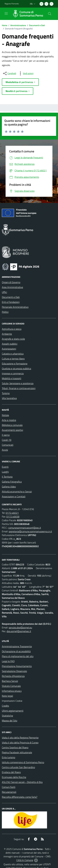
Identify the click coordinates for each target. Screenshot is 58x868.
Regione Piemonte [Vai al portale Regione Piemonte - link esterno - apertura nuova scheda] (12, 4)
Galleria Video (9, 487)
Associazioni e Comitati (14, 496)
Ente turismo (9, 757)
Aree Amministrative (12, 287)
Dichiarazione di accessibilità (16, 651)
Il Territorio (7, 477)
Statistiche (7, 716)
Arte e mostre (9, 420)
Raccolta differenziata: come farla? (20, 797)
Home (5, 25)
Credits (5, 706)
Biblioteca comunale (12, 425)
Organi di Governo (11, 282)
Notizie (5, 415)
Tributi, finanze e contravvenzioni (19, 388)
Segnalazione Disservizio (14, 671)
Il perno (6, 435)
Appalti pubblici (10, 344)
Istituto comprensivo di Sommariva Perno (23, 762)
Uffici (4, 292)
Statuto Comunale (11, 686)
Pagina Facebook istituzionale (17, 752)
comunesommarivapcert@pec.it (25, 528)
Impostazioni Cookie (12, 701)
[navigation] (6, 13)
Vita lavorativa (9, 398)
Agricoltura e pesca (12, 329)
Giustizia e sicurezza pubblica (16, 368)
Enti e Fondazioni (11, 302)
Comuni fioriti (9, 787)
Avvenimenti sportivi (12, 430)
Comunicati (8, 445)
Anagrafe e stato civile (13, 339)
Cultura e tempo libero (13, 359)
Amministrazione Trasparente (17, 646)
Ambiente (7, 334)
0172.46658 (13, 517)
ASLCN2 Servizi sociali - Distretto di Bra (22, 782)
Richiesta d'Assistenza (13, 676)
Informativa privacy (12, 691)
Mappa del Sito (10, 721)
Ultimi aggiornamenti (13, 711)
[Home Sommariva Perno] (28, 14)
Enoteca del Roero (11, 772)
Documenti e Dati (37, 25)
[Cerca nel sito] (50, 14)
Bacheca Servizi (10, 681)
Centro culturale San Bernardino (18, 767)
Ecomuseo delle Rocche (14, 777)
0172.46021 (12, 513)
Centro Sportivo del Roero (15, 747)
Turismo (6, 393)
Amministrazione (18, 25)
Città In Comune (25, 860)
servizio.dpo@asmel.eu (20, 628)
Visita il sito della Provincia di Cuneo (20, 742)
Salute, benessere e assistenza (18, 383)
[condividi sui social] (9, 73)
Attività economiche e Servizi (17, 491)
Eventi (5, 467)
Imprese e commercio (13, 373)
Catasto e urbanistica (13, 354)
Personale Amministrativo (15, 307)
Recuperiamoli (9, 792)
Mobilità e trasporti (12, 378)
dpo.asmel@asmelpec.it (19, 631)
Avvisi (5, 450)
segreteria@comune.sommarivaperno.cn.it (30, 531)
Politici (5, 312)
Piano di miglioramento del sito (18, 656)
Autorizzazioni (9, 349)
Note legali (7, 696)
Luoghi (5, 472)
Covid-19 (7, 440)
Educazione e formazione (15, 364)
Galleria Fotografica (12, 482)
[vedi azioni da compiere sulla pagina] (26, 73)
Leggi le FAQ (8, 661)
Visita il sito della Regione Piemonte (20, 738)
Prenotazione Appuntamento (17, 666)
